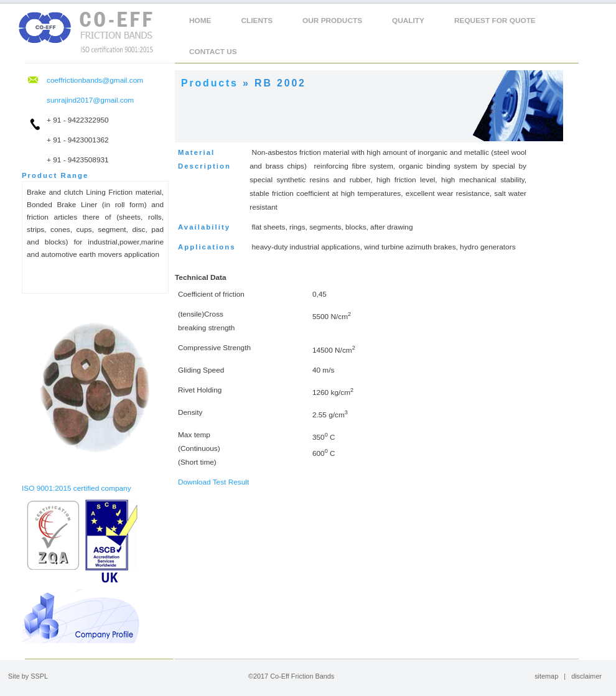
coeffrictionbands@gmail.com (95, 80)
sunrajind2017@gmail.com (90, 100)
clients (257, 21)
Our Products (332, 21)
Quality (408, 21)
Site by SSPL (28, 676)
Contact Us (213, 52)
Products (210, 83)
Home (200, 21)
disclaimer (586, 676)
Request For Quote (495, 21)
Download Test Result (213, 482)
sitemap (546, 676)
